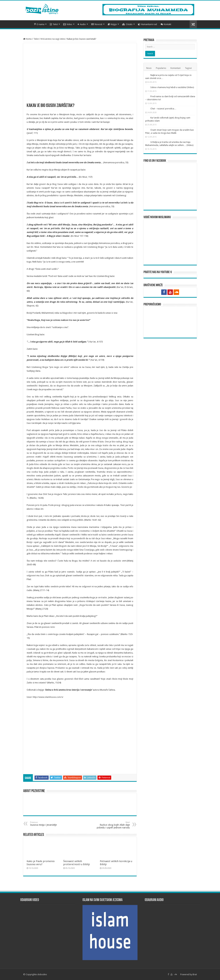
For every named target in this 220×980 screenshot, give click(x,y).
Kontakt (166, 24)
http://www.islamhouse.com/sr (48, 697)
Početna (28, 24)
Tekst (54, 24)
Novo (149, 68)
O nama (39, 24)
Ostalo (127, 24)
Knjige (112, 24)
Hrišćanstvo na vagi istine (53, 39)
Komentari (176, 68)
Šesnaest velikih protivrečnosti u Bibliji (76, 863)
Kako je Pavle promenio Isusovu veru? (41, 863)
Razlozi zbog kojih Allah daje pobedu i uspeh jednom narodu (112, 825)
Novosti (97, 24)
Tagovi (188, 68)
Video (68, 24)
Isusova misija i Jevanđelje (48, 824)
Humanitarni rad (147, 24)
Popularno (161, 68)
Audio (82, 24)
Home (27, 39)
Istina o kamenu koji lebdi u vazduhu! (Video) (172, 87)
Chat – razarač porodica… (163, 109)
